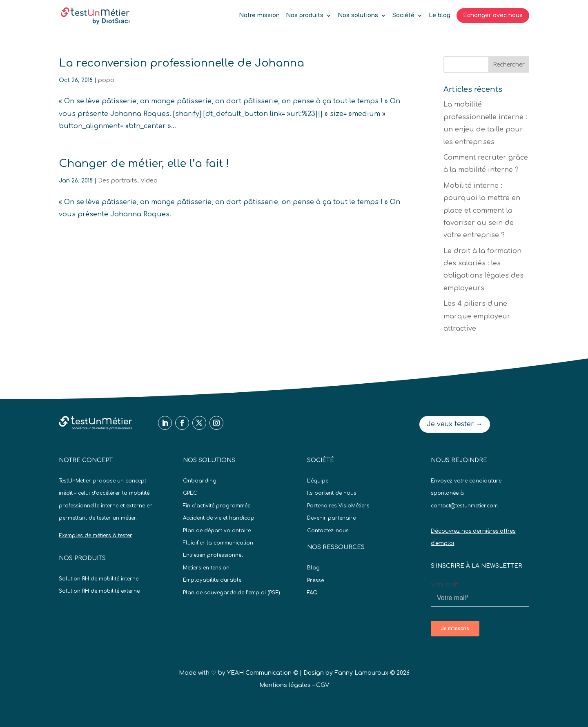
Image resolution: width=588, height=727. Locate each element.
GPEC (190, 493)
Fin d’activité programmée (217, 506)
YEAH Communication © (263, 673)
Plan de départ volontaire (217, 531)
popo (106, 80)
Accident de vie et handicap (219, 518)
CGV (323, 685)
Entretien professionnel (213, 555)
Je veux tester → (455, 424)
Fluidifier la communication (218, 543)
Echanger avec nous (493, 15)
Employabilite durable (212, 580)
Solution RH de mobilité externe (99, 591)
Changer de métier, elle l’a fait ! (144, 163)
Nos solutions (358, 16)
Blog (313, 568)
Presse (315, 580)
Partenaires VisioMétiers (338, 506)
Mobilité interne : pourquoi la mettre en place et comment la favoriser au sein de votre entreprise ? (482, 211)
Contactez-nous (328, 531)
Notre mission (259, 16)
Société (403, 16)
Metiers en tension (206, 568)
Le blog (440, 16)
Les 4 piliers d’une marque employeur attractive (477, 316)
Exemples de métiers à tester (96, 536)
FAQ (312, 593)
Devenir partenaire (331, 518)
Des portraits (118, 181)
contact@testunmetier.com (464, 506)
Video (149, 181)
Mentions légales (285, 685)
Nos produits (305, 16)
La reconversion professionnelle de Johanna (182, 63)
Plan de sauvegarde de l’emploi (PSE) (232, 593)
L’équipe (318, 481)
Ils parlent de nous (332, 493)
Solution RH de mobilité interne (99, 579)
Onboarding (200, 481)
